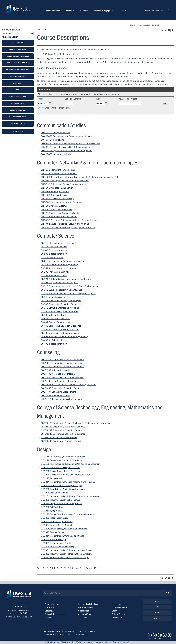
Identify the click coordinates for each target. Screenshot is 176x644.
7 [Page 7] (65, 568)
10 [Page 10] (76, 568)
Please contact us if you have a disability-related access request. (69, 631)
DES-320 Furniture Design (53, 539)
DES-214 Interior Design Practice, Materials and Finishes (68, 482)
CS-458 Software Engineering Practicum (60, 329)
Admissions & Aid (53, 11)
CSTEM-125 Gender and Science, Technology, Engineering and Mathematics (77, 423)
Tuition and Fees (18, 103)
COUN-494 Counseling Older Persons (59, 392)
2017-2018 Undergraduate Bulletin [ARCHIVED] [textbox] (145, 25)
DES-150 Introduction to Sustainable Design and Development (71, 464)
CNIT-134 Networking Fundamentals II (59, 173)
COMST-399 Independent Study (56, 133)
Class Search (84, 611)
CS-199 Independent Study (54, 254)
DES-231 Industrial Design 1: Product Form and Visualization (70, 496)
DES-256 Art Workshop (52, 507)
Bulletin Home (18, 43)
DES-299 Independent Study (54, 518)
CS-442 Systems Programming (55, 322)
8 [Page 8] (69, 568)
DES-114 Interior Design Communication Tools (63, 457)
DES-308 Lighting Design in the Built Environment (65, 529)
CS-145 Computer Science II (54, 250)
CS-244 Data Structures (52, 257)
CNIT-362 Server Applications (55, 191)
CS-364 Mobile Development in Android (60, 311)
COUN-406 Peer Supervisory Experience (60, 381)
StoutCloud (83, 617)
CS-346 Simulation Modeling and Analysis (61, 301)
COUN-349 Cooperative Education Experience (63, 367)
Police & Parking (118, 614)
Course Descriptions (18, 49)
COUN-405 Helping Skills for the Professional (62, 377)
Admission (18, 90)
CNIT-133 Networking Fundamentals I (59, 170)
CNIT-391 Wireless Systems (54, 206)
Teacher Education (18, 124)
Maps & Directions (86, 607)
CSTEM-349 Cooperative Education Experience (63, 434)
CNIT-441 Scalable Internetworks (57, 209)
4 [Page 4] (54, 568)
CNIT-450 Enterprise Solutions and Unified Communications (69, 220)
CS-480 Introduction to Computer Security (61, 333)
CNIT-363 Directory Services (54, 195)
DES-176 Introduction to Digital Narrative (60, 468)
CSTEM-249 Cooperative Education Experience (63, 430)
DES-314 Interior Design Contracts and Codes (63, 536)
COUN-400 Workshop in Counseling (58, 374)
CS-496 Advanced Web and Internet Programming (65, 337)
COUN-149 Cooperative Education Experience (62, 359)
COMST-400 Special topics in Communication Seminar (67, 136)
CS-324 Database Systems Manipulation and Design (66, 279)
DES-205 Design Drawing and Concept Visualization (66, 475)
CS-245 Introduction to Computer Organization (63, 261)
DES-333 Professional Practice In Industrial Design (65, 557)
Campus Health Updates (88, 604)
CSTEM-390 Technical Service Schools (59, 437)
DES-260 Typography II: (52, 511)
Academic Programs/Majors (18, 56)
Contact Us (10, 617)
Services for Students (18, 117)
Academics (70, 11)
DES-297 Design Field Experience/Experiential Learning (67, 514)
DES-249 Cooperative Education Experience (62, 503)
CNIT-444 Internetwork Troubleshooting (60, 217)
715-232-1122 (19, 607)
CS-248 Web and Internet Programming (60, 265)
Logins (163, 11)
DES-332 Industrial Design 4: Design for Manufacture (66, 554)
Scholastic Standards (18, 97)
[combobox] (152, 25)
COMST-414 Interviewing (53, 140)
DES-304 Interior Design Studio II (57, 525)
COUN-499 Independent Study (55, 395)
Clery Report (117, 617)
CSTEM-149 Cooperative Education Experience (63, 427)
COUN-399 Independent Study (55, 370)
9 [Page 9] (72, 568)
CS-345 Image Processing (53, 297)
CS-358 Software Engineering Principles (60, 308)
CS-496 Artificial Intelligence (54, 340)
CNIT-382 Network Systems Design (57, 199)
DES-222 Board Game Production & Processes (63, 489)
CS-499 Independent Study (54, 344)
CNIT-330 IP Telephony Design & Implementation (64, 184)
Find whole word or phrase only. (55, 108)
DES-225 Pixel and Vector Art (55, 493)
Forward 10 (91, 568)
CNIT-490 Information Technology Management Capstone (68, 227)
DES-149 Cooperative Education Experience (62, 460)
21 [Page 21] (101, 568)
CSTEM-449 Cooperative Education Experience (63, 441)
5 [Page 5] (58, 568)
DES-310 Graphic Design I (53, 532)
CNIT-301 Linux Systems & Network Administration (65, 181)
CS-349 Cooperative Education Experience (61, 304)
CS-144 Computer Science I (54, 247)
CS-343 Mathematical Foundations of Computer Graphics (68, 293)
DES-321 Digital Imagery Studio (56, 543)
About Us (123, 11)
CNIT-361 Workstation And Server (57, 188)
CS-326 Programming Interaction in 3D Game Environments (69, 286)
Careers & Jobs (118, 604)
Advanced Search (10, 37)
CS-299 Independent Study (54, 275)
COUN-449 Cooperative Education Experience (63, 388)
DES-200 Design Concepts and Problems (60, 471)
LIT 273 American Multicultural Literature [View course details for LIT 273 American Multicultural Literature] (61, 54)
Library (115, 611)
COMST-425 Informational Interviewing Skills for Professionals (70, 143)
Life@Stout (84, 11)
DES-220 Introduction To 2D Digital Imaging (62, 486)
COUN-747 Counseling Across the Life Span (61, 399)
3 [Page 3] (51, 568)
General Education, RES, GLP (18, 63)
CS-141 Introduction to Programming (58, 243)
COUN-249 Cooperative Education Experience (62, 363)
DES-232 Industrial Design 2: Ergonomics (61, 500)
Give (157, 11)
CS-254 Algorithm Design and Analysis (59, 268)
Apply (147, 11)
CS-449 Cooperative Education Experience (61, 326)
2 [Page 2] (47, 568)
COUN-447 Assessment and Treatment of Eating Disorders (68, 385)
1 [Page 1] (44, 568)
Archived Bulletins (18, 76)
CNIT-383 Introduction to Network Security (61, 202)
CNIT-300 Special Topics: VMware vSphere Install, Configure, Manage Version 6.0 (79, 177)
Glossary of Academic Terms (18, 70)
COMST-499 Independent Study (56, 154)
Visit (153, 11)
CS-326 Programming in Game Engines (60, 283)
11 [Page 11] (81, 568)
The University (18, 83)
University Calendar (120, 607)
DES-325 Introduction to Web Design (58, 547)
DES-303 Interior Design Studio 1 (57, 521)
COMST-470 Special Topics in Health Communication (66, 147)
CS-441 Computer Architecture (55, 319)
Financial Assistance (18, 110)
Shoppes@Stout (85, 614)
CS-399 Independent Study (54, 315)
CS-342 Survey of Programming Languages (61, 290)
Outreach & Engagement (104, 11)
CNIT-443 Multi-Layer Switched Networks (60, 213)
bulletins (52, 642)
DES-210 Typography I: (52, 478)
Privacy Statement (25, 617)
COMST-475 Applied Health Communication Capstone (66, 151)
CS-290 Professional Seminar (55, 272)
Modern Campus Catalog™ (118, 642)
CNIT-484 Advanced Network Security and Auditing (65, 224)
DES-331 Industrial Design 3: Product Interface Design (67, 550)
